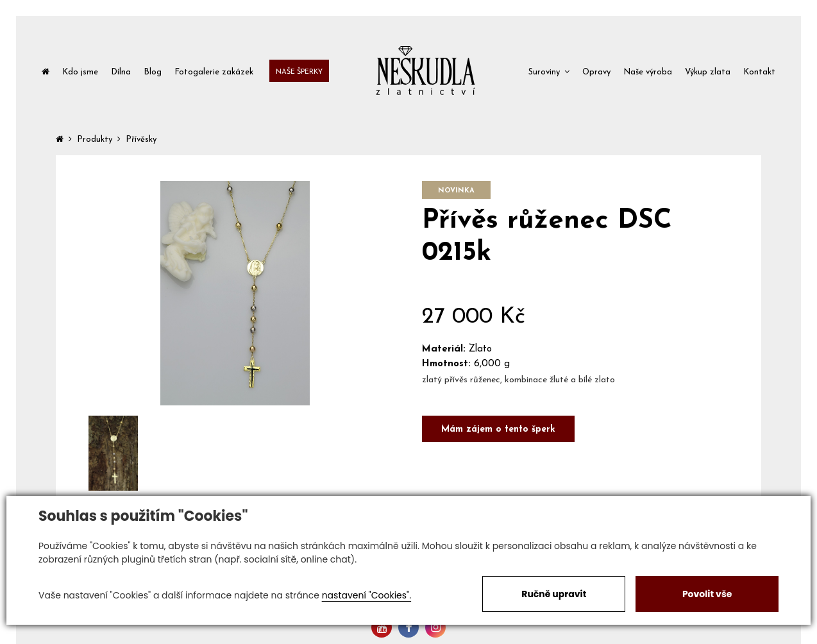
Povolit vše (707, 594)
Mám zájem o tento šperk (498, 429)
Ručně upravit (554, 594)
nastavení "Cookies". (366, 595)
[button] (549, 71)
